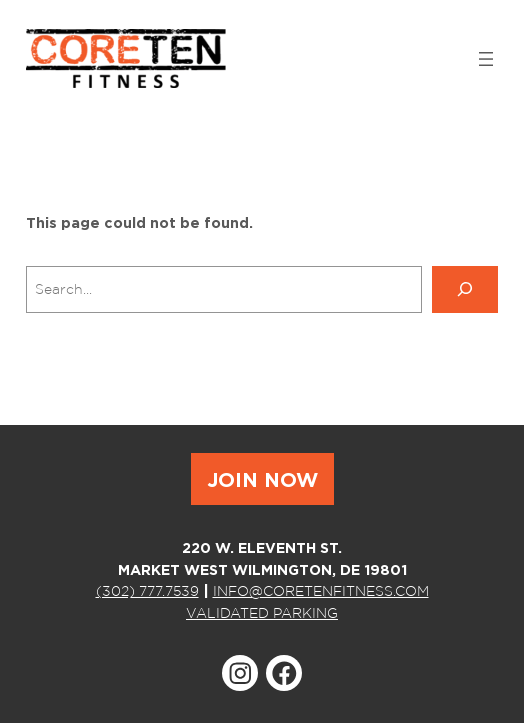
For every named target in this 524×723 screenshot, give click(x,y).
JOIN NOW (262, 479)
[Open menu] (486, 59)
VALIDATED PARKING (262, 612)
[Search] (465, 289)
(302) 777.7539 (147, 590)
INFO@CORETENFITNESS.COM (321, 590)
